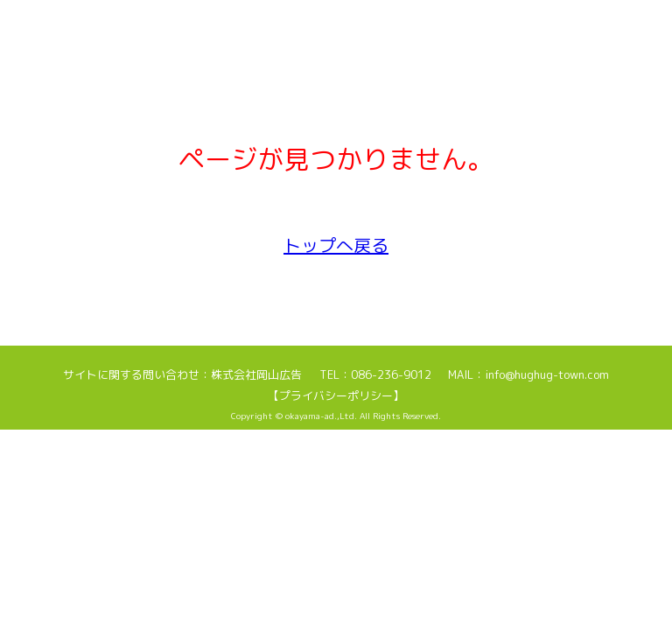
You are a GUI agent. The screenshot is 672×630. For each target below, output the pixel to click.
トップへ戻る (336, 245)
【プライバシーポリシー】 (336, 395)
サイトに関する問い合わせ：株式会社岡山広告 (182, 374)
